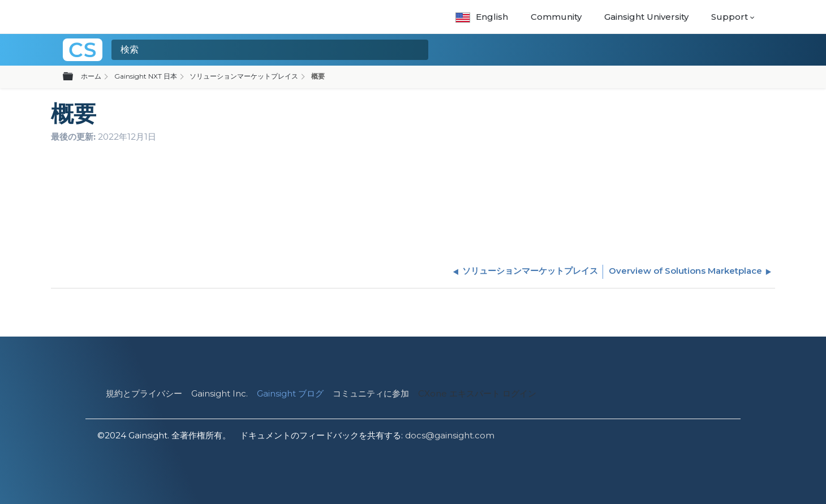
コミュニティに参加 (371, 393)
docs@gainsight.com (450, 435)
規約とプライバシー (144, 393)
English (482, 17)
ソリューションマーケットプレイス (244, 76)
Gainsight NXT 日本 (146, 76)
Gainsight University (646, 17)
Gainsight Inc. (220, 393)
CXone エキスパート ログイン (477, 393)
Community (556, 17)
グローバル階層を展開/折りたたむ (75, 77)
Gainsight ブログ (290, 393)
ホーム (91, 76)
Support (730, 17)
